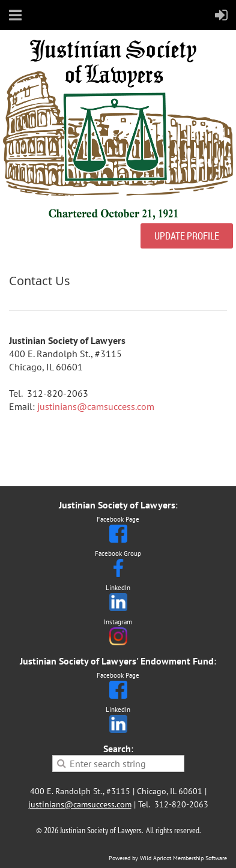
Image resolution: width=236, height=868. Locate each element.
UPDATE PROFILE (187, 236)
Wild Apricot (156, 858)
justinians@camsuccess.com (96, 406)
